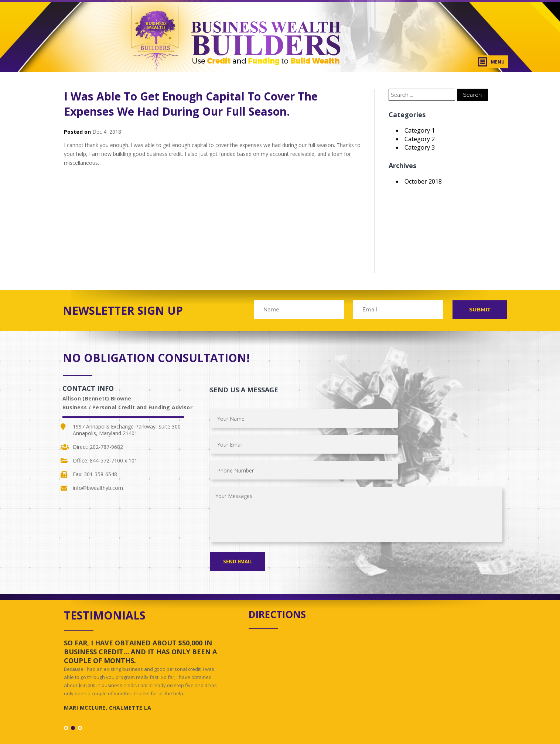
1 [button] (66, 676)
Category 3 (420, 147)
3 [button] (80, 676)
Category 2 (420, 139)
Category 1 (420, 130)
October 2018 (423, 181)
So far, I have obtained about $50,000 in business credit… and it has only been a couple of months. (140, 600)
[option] (143, 627)
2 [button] (73, 676)
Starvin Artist (325, 728)
